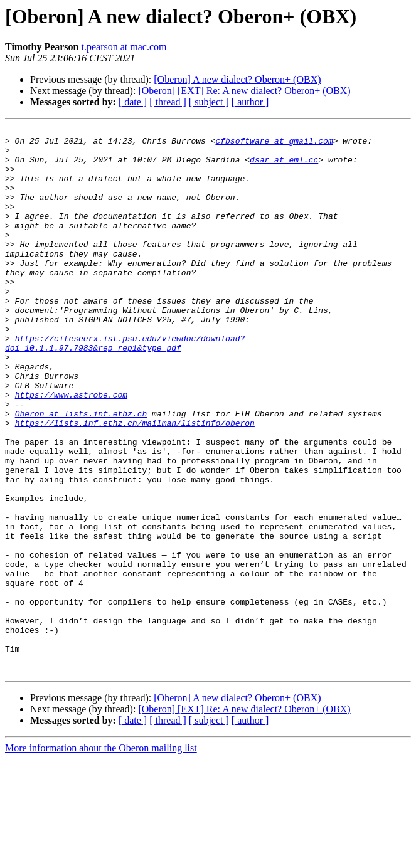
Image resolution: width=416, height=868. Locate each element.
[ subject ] (209, 102)
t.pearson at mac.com (124, 47)
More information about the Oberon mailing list (101, 857)
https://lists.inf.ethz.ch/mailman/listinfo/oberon (135, 483)
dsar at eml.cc (284, 167)
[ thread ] (168, 102)
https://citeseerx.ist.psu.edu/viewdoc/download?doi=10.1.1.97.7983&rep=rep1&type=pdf (125, 387)
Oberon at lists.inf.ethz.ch (81, 472)
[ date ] (133, 102)
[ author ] (250, 102)
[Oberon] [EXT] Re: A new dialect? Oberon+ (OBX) (244, 91)
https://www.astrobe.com (71, 449)
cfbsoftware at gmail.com (274, 144)
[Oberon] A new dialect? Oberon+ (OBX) (237, 79)
